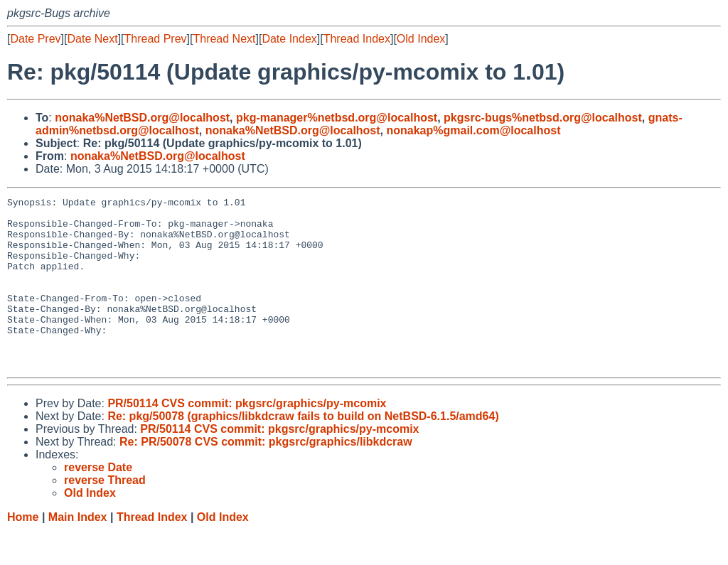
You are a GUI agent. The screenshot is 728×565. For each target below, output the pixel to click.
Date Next (92, 39)
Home (23, 551)
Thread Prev (156, 39)
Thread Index (357, 39)
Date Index (289, 39)
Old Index (421, 39)
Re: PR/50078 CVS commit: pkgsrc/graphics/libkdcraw (266, 476)
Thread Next (224, 39)
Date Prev (35, 39)
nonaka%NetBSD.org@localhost (142, 118)
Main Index (78, 551)
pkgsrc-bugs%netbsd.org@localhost (543, 118)
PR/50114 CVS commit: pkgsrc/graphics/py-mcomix (247, 437)
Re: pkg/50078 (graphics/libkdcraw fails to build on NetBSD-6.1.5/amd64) (303, 450)
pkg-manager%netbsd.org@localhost (337, 118)
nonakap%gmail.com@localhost (473, 130)
